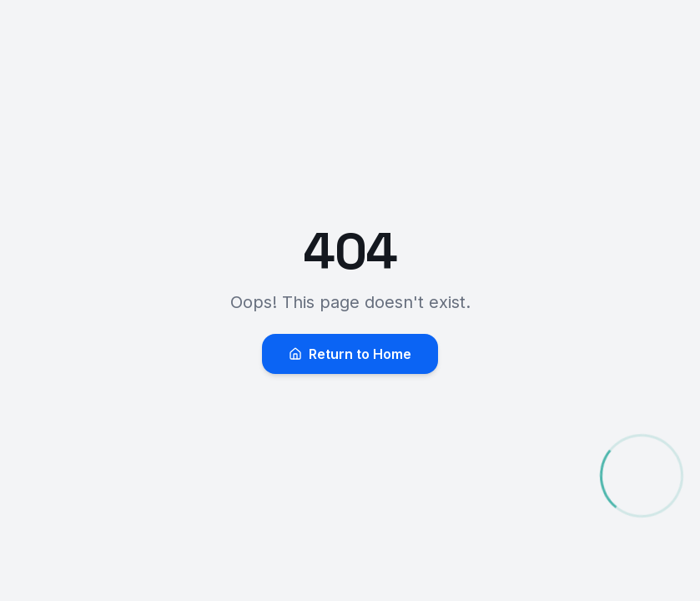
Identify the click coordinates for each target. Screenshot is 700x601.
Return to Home (350, 354)
